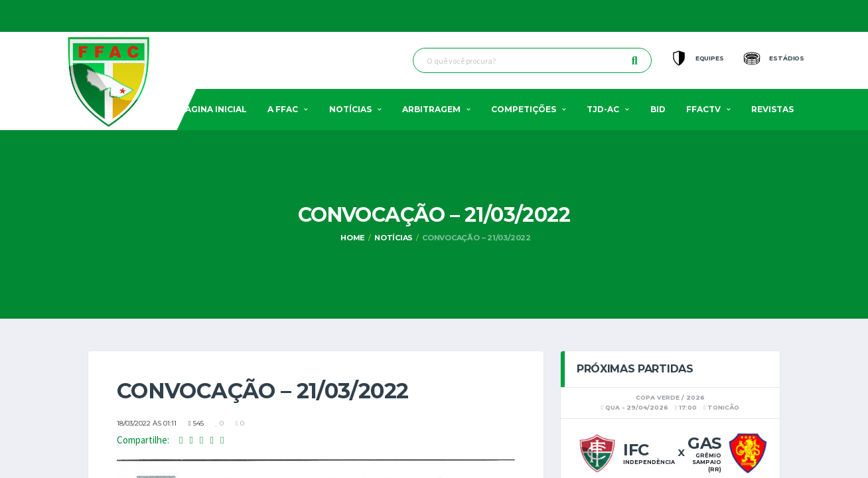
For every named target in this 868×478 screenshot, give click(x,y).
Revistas (772, 109)
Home (353, 238)
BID (658, 109)
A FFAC (283, 109)
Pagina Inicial (213, 109)
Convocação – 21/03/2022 (476, 238)
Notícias (350, 109)
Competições (524, 109)
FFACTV (703, 109)
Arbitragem (431, 109)
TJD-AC (603, 109)
